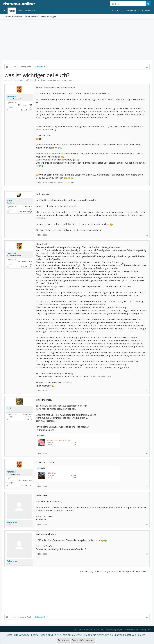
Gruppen (29, 11)
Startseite (77, 630)
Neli (9, 408)
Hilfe (96, 630)
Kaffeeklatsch (31, 80)
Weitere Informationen (83, 640)
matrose (56, 80)
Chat (20, 11)
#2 (147, 235)
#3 (147, 390)
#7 (147, 554)
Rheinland (28, 419)
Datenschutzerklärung (135, 630)
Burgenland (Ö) (26, 110)
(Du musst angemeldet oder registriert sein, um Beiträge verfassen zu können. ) (115, 571)
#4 (147, 453)
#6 (147, 524)
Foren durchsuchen (13, 17)
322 (31, 209)
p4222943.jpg (51, 473)
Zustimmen (63, 640)
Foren (12, 11)
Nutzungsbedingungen (112, 630)
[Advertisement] (77, 40)
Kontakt (88, 630)
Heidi (10, 201)
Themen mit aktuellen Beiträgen (40, 17)
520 (31, 107)
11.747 (30, 417)
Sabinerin (12, 522)
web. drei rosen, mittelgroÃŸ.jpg (58, 440)
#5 (147, 486)
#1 (147, 183)
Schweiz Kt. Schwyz (25, 212)
